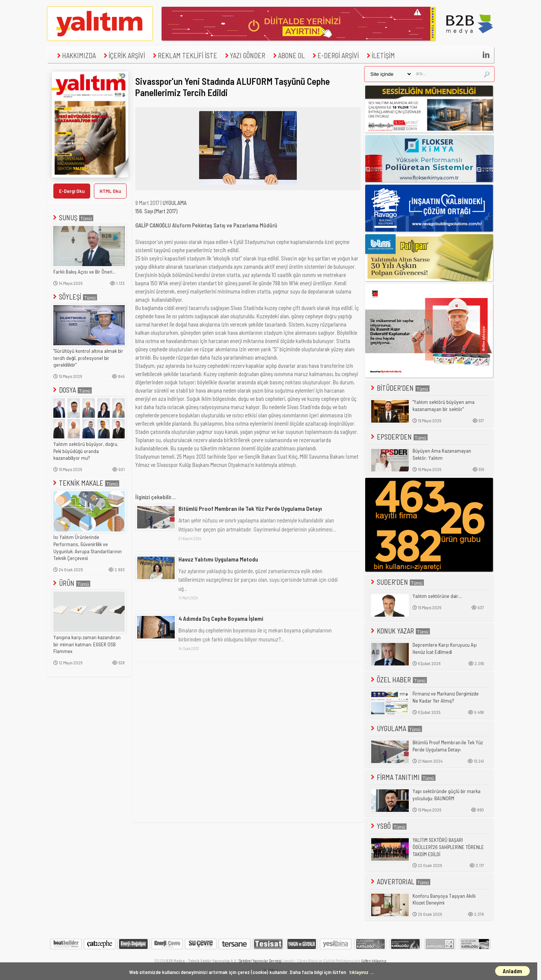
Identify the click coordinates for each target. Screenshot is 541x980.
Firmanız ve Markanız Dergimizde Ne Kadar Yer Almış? (446, 697)
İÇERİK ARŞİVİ (123, 55)
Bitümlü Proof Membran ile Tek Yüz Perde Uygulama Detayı (250, 508)
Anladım (512, 971)
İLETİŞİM (380, 55)
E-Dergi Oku (72, 191)
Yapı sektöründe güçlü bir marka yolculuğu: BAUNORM (447, 795)
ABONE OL (288, 55)
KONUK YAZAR (400, 631)
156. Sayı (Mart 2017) (156, 211)
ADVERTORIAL (400, 881)
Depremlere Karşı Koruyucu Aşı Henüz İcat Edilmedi (445, 648)
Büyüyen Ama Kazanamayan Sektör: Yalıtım (442, 454)
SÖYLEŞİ (74, 297)
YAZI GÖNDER (244, 55)
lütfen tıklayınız (374, 961)
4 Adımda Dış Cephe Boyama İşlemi (221, 618)
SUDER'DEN (397, 582)
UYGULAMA (175, 203)
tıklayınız (359, 972)
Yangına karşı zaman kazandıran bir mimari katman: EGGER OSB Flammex (87, 644)
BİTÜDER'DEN (400, 388)
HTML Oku (110, 191)
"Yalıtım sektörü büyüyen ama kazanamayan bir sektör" (444, 406)
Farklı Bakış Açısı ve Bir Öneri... (85, 272)
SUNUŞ (73, 218)
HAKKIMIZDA (76, 55)
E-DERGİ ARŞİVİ (335, 55)
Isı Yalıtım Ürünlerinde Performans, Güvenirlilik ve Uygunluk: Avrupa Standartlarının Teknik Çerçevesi (88, 548)
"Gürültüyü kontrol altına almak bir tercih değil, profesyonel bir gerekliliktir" (88, 358)
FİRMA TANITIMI (403, 777)
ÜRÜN (71, 583)
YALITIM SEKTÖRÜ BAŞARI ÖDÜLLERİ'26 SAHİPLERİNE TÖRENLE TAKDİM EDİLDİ (448, 847)
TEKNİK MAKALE (85, 483)
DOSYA (72, 390)
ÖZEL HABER (398, 680)
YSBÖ (388, 826)
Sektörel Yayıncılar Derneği (260, 961)
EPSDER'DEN (399, 437)
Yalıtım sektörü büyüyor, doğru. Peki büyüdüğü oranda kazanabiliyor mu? (86, 451)
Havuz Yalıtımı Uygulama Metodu (218, 559)
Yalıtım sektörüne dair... (437, 596)
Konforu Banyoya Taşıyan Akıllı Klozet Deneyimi (444, 899)
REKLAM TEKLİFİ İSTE (184, 55)
